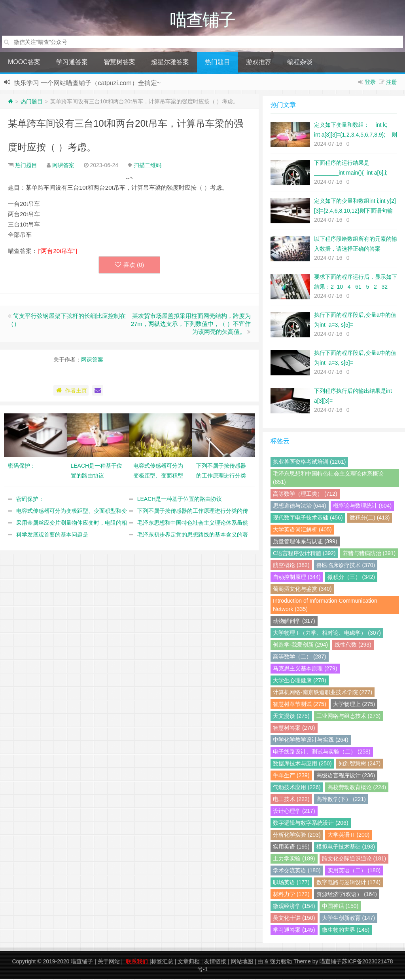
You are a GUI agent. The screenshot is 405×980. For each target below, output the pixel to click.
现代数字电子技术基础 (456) (308, 519)
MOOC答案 (24, 63)
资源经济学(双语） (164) (347, 895)
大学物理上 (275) (354, 705)
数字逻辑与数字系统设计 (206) (311, 824)
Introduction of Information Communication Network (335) (325, 606)
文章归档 (189, 963)
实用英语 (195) (291, 848)
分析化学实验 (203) (297, 836)
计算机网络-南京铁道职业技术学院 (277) (323, 693)
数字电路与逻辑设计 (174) (349, 883)
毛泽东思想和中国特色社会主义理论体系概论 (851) (328, 479)
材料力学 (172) (291, 895)
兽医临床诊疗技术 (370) (346, 566)
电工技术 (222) (291, 800)
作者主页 (71, 392)
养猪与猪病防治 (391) (369, 554)
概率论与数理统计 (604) (362, 507)
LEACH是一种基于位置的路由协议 (180, 500)
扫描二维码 (148, 166)
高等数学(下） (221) (341, 800)
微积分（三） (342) (351, 578)
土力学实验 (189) (294, 860)
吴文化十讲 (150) (294, 919)
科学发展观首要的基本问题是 (52, 536)
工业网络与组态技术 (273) (349, 717)
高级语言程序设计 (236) (346, 776)
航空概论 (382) (291, 566)
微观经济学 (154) (294, 907)
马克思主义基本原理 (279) (305, 670)
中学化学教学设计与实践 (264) (311, 741)
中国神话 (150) (340, 907)
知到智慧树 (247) (360, 765)
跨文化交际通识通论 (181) (354, 860)
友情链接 (215, 963)
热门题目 (218, 63)
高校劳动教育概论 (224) (357, 788)
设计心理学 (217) (294, 812)
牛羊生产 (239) (291, 776)
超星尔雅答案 (170, 63)
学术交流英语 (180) (297, 872)
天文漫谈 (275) (291, 717)
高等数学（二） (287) (300, 658)
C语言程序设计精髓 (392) (304, 554)
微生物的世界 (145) (346, 931)
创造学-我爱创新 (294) (300, 646)
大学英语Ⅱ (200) (349, 836)
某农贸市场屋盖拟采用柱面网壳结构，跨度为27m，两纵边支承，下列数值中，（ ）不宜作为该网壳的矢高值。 (191, 325)
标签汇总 (162, 963)
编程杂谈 (300, 63)
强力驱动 (281, 963)
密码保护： (30, 500)
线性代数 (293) (353, 646)
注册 (392, 83)
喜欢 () (130, 266)
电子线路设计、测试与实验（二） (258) (322, 753)
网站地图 (242, 963)
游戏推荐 (259, 63)
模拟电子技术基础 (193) (346, 848)
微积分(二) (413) (370, 519)
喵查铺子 (82, 963)
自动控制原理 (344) (297, 578)
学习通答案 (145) (294, 931)
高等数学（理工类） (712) (305, 495)
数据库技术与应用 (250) (302, 765)
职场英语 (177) (291, 883)
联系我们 (137, 963)
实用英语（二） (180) (354, 872)
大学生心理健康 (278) (300, 681)
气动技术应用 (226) (297, 788)
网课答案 (63, 166)
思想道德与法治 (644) (300, 507)
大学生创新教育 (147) (349, 919)
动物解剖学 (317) (294, 622)
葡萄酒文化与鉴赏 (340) (302, 590)
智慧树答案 (119, 63)
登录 (370, 83)
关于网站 (109, 963)
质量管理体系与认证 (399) (305, 542)
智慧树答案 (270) (294, 729)
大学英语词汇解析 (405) (302, 531)
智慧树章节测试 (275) (300, 705)
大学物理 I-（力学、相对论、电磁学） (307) (327, 634)
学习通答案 (72, 63)
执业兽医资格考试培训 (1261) (309, 463)
